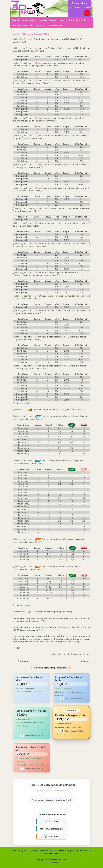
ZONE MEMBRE (54, 25)
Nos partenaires (41, 850)
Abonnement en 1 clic (23, 25)
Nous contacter (52, 853)
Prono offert (82, 20)
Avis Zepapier (86, 850)
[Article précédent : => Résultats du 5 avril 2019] (24, 661)
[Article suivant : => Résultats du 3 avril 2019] (85, 661)
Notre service (28, 20)
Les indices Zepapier (48, 20)
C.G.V (30, 850)
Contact (40, 25)
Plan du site (55, 850)
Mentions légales (19, 850)
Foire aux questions (70, 850)
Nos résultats (67, 20)
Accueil (15, 20)
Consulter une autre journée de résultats (71, 654)
